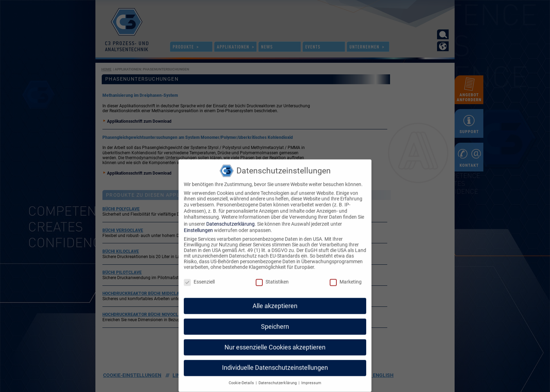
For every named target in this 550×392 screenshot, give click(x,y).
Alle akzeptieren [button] (275, 295)
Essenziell (199, 271)
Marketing (346, 271)
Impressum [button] (311, 373)
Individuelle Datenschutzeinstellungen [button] (275, 357)
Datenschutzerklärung (230, 213)
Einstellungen (198, 220)
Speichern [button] (275, 316)
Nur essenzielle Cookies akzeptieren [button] (275, 337)
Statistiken (272, 271)
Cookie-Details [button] (242, 373)
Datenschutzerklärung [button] (278, 373)
